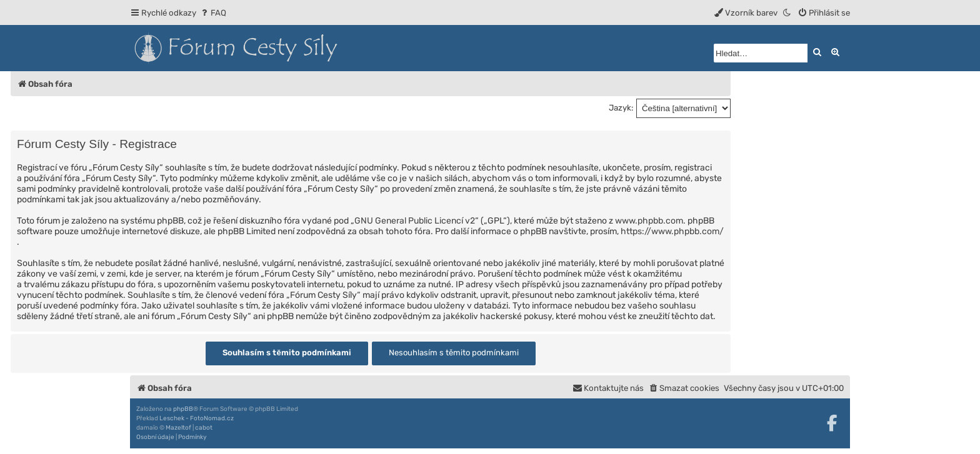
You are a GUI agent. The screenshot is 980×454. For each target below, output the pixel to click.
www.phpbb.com (649, 221)
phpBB (183, 409)
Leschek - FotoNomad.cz (197, 418)
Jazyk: (621, 108)
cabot (204, 428)
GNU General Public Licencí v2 (415, 221)
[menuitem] (213, 13)
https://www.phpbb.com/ (672, 231)
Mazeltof (178, 428)
